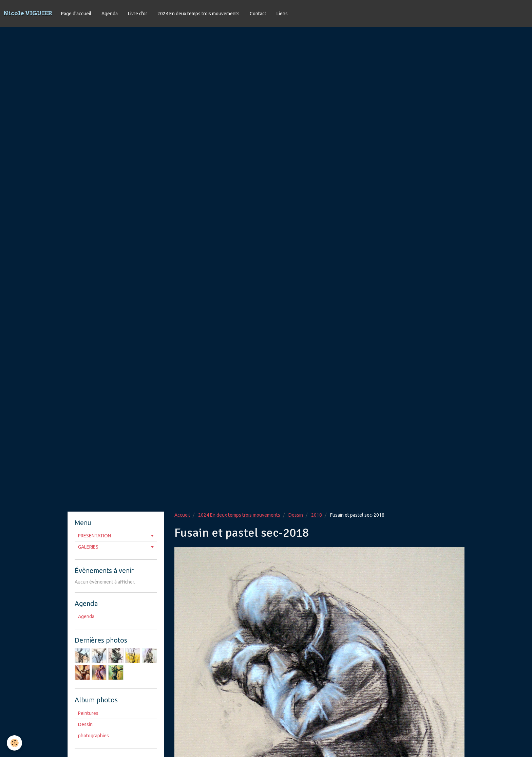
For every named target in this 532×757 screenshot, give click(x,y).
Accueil (182, 515)
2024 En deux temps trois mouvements (198, 14)
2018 (317, 515)
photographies (93, 736)
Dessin (296, 515)
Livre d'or (138, 14)
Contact (258, 14)
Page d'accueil (76, 14)
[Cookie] (14, 743)
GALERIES (88, 547)
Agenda (110, 14)
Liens (282, 14)
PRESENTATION (94, 536)
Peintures (88, 713)
